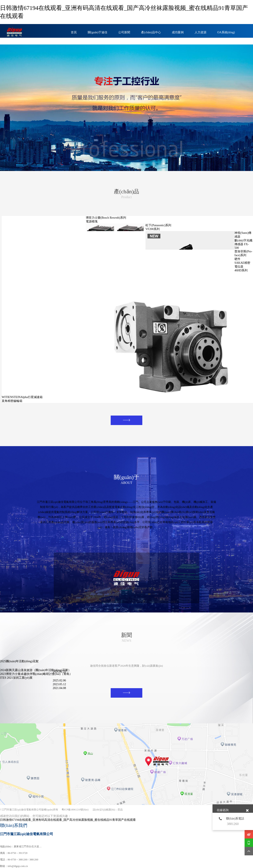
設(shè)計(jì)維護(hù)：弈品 (108, 810)
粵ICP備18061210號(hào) (75, 810)
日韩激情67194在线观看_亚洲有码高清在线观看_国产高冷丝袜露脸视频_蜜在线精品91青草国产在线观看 (68, 820)
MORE (120, 421)
